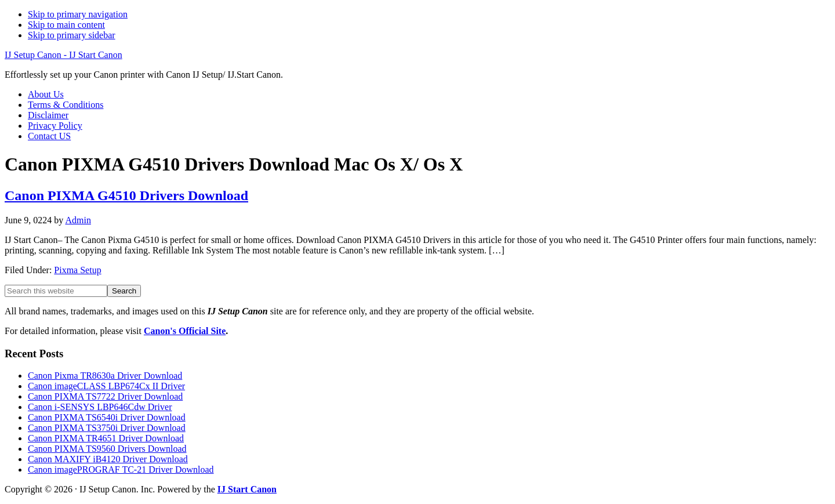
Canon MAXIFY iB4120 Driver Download (108, 459)
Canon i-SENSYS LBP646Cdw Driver (100, 407)
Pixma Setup (77, 270)
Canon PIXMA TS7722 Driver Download (105, 396)
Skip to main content (66, 25)
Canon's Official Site (185, 331)
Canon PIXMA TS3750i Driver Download (107, 428)
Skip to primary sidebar (72, 35)
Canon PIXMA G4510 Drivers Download (126, 195)
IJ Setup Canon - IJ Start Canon (63, 55)
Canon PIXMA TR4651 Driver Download (106, 438)
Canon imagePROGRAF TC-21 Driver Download (121, 469)
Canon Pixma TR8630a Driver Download (105, 376)
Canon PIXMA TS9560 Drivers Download (107, 449)
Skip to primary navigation (78, 14)
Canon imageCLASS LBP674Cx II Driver (106, 386)
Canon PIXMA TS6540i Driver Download (107, 417)
